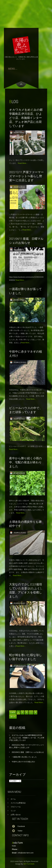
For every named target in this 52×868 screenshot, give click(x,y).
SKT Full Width (29, 864)
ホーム (13, 799)
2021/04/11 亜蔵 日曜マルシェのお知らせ (28, 752)
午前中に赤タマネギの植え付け (23, 762)
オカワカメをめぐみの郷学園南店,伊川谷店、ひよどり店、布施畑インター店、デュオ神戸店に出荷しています (26, 118)
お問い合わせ (16, 815)
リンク (13, 811)
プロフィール (16, 807)
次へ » (13, 717)
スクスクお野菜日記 (18, 803)
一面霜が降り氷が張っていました (24, 757)
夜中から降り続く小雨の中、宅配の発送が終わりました (26, 462)
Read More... (23, 163)
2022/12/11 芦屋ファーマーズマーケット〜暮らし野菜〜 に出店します (26, 176)
